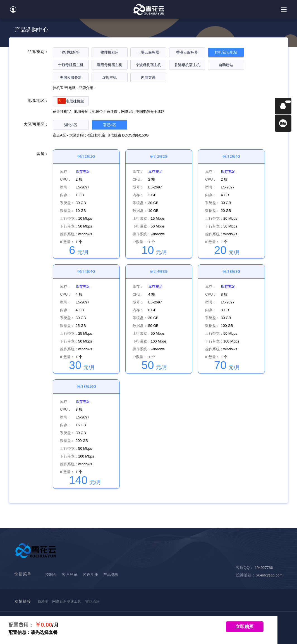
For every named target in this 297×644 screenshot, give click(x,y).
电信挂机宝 (71, 101)
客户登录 (70, 575)
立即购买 (245, 627)
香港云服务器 (187, 52)
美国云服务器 (71, 77)
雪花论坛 (92, 601)
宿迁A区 (110, 125)
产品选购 (111, 575)
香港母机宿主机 (187, 65)
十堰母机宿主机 (71, 65)
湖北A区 (71, 125)
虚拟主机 (109, 77)
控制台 (51, 575)
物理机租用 (110, 52)
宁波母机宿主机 (148, 65)
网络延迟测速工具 (67, 601)
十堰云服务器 (148, 52)
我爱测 (43, 601)
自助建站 (226, 65)
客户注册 (90, 575)
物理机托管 (71, 52)
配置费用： (21, 625)
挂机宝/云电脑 (226, 52)
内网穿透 (148, 77)
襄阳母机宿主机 (110, 65)
